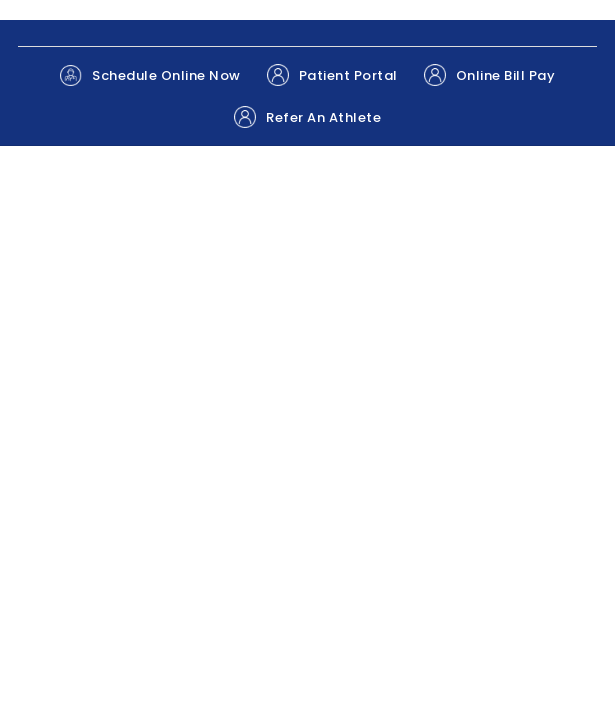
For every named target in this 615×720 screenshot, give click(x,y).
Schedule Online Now (150, 75)
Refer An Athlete (307, 117)
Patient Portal (332, 75)
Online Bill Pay (490, 75)
